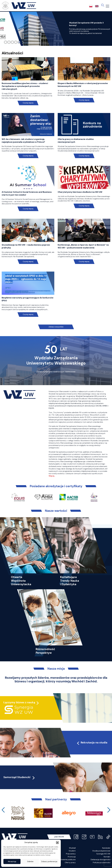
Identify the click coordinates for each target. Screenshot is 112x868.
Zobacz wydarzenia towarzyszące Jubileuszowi (56, 372)
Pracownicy (71, 854)
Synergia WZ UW (103, 854)
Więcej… (52, 476)
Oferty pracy (70, 862)
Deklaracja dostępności (100, 860)
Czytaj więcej (28, 103)
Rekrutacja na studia (92, 743)
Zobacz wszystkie (56, 327)
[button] (57, 842)
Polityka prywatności (102, 862)
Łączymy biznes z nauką (19, 702)
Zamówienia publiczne (67, 860)
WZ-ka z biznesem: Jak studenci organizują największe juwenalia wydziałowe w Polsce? (23, 141)
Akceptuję (12, 862)
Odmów (30, 862)
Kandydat (106, 848)
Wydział (72, 848)
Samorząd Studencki (19, 777)
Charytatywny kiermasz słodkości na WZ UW (80, 192)
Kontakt (107, 857)
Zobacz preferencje (49, 862)
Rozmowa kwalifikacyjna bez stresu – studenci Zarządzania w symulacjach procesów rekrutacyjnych (25, 86)
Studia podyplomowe (101, 851)
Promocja (72, 857)
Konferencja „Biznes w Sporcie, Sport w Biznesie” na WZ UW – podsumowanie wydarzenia (83, 246)
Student (72, 851)
